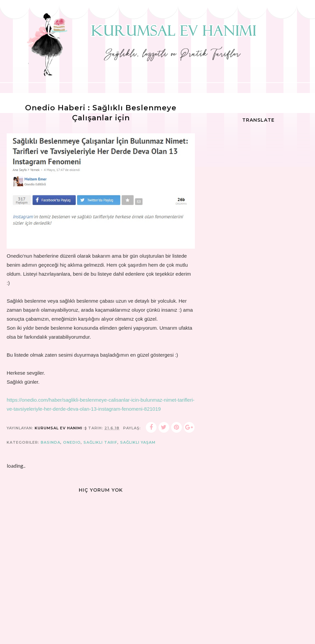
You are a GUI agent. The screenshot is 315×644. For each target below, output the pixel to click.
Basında (51, 442)
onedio (72, 442)
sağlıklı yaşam (138, 442)
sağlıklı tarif (100, 442)
